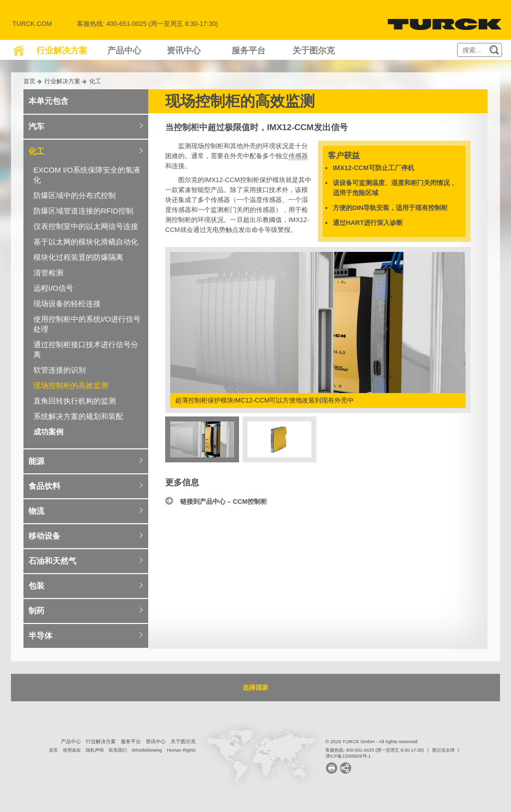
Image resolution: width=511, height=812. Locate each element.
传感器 (298, 156)
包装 (36, 586)
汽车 (36, 126)
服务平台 (249, 51)
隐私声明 (95, 750)
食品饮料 (44, 486)
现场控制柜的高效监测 (71, 385)
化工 (95, 81)
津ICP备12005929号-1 (348, 756)
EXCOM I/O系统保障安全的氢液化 (87, 175)
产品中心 (124, 51)
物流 (36, 511)
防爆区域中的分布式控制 (75, 195)
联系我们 (118, 750)
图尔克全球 (443, 750)
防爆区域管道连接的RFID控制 (83, 211)
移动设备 (44, 536)
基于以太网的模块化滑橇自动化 (86, 242)
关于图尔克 (314, 51)
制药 (36, 611)
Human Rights (181, 750)
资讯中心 (184, 51)
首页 (29, 81)
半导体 (40, 636)
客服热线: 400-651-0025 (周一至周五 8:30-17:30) (375, 750)
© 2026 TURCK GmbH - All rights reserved (372, 741)
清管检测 (48, 273)
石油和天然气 (52, 561)
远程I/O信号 (53, 288)
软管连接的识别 (60, 370)
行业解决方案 (62, 51)
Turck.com (32, 24)
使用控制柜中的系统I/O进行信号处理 (87, 324)
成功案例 (48, 432)
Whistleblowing (147, 750)
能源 (36, 461)
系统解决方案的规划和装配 (78, 416)
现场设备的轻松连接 (67, 304)
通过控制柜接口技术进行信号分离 (86, 349)
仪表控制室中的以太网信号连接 (86, 226)
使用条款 (72, 750)
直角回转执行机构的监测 (75, 401)
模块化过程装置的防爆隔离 (78, 257)
